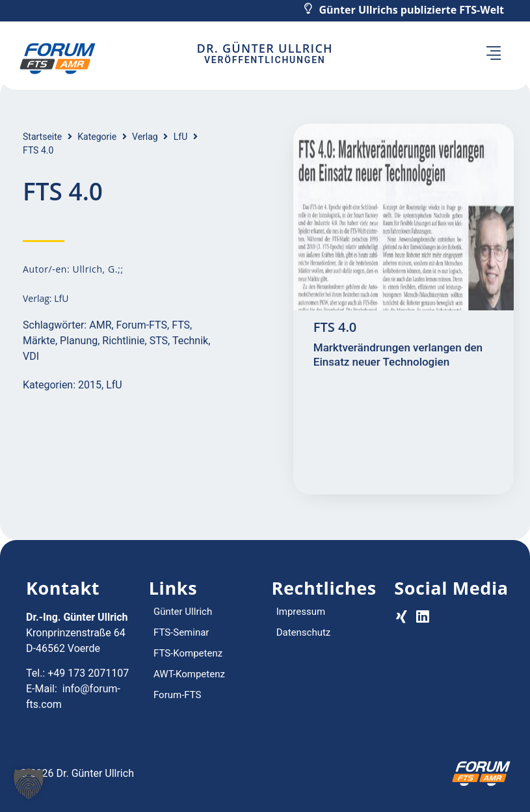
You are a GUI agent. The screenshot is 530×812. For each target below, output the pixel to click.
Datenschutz (304, 632)
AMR (100, 325)
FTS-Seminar (181, 632)
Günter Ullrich (183, 612)
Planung (79, 341)
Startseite (42, 137)
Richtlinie (123, 341)
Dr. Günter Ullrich (264, 48)
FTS (181, 325)
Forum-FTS (142, 325)
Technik (190, 341)
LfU (181, 137)
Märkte (39, 341)
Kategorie (97, 137)
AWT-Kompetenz (189, 674)
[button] (493, 55)
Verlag (145, 137)
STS (159, 341)
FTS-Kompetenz (188, 653)
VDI (31, 356)
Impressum (301, 612)
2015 (90, 385)
